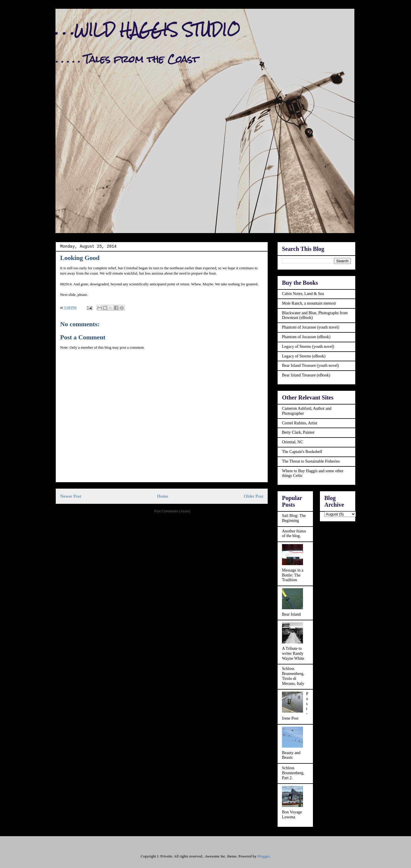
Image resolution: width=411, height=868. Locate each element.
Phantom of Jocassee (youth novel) (311, 327)
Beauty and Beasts (291, 755)
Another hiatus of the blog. (294, 534)
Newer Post (71, 496)
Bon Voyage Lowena (292, 815)
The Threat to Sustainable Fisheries (311, 461)
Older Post (254, 496)
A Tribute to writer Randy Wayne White (293, 653)
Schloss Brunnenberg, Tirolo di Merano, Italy (293, 676)
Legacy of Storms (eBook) (304, 356)
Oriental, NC (292, 442)
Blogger (263, 856)
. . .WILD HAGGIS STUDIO (148, 30)
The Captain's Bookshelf (302, 452)
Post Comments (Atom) (172, 511)
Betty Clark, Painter (298, 432)
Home (163, 496)
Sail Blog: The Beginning (294, 518)
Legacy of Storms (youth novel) (308, 347)
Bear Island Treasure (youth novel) (310, 366)
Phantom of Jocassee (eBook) (306, 337)
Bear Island (291, 614)
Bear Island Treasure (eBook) (306, 375)
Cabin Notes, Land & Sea (303, 294)
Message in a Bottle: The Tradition (293, 575)
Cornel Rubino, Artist (300, 423)
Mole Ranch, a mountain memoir (309, 303)
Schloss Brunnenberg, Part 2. (293, 773)
